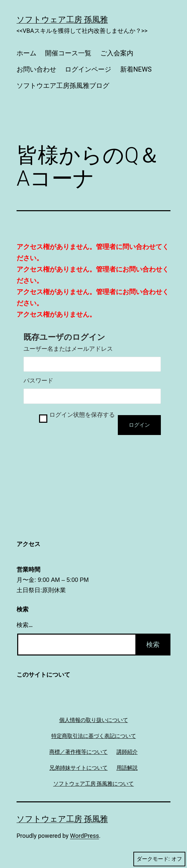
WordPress (85, 836)
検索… (25, 625)
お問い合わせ (36, 69)
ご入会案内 (117, 53)
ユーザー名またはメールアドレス (68, 349)
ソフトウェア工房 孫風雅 (62, 20)
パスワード (38, 381)
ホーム (26, 53)
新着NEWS (136, 69)
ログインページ (88, 69)
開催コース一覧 (68, 53)
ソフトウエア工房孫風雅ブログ (63, 86)
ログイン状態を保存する (82, 415)
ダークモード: (159, 859)
